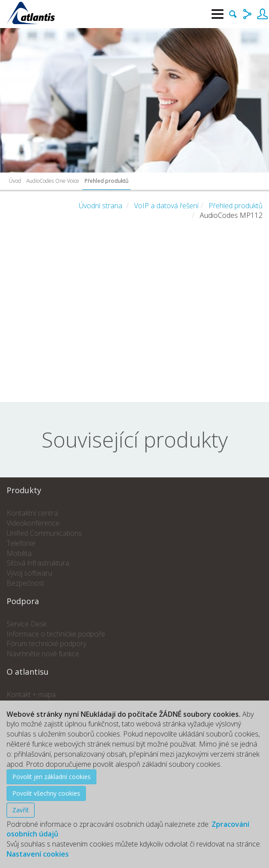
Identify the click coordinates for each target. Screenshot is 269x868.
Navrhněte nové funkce (43, 654)
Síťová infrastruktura (38, 563)
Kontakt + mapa (31, 694)
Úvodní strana (101, 206)
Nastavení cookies (38, 854)
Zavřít (21, 810)
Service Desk (27, 624)
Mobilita (19, 553)
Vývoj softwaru (29, 573)
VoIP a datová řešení (166, 206)
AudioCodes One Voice (53, 181)
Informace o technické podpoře (56, 634)
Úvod (15, 181)
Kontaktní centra (32, 513)
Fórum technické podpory (46, 644)
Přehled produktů (106, 181)
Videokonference (33, 523)
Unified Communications (44, 533)
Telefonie (21, 543)
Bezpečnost (25, 583)
